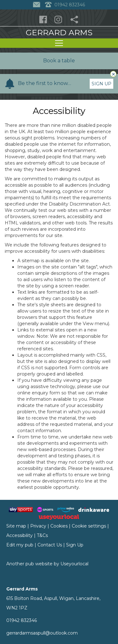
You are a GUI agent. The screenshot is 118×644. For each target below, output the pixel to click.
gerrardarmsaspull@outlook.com (42, 633)
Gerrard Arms (59, 32)
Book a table (59, 61)
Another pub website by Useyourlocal (47, 564)
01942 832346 (22, 620)
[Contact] (37, 5)
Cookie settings (89, 526)
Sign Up (101, 84)
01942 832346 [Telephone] (65, 5)
